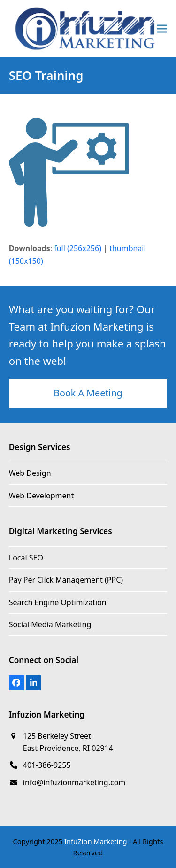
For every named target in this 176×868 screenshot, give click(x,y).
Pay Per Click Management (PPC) (66, 580)
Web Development (41, 496)
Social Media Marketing (50, 624)
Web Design (30, 473)
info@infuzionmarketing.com (74, 782)
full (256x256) (78, 248)
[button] (162, 28)
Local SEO (26, 558)
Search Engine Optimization (58, 602)
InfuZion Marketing (96, 841)
